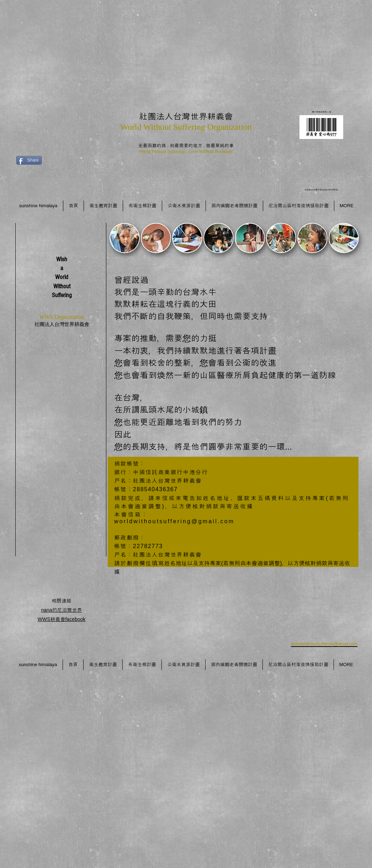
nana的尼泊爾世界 (61, 610)
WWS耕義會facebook (62, 619)
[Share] (29, 160)
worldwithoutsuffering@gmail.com (174, 521)
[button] (125, 238)
